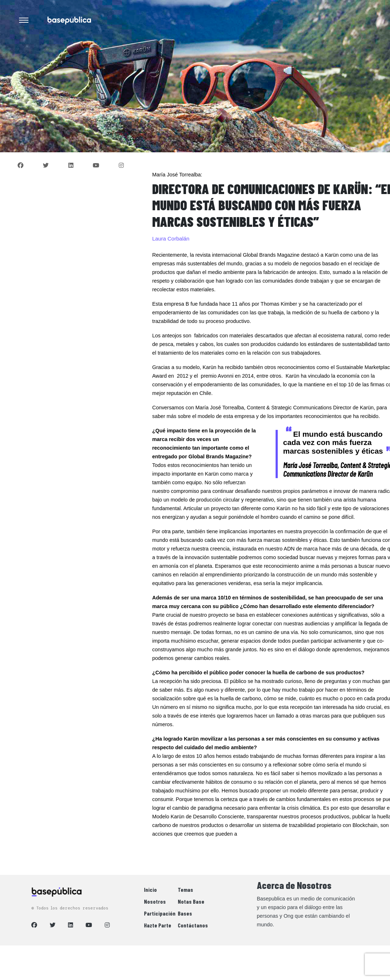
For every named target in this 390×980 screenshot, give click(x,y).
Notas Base (191, 901)
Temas (185, 889)
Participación (160, 913)
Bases (185, 913)
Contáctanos (193, 925)
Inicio (150, 889)
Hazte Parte (158, 925)
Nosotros (155, 901)
